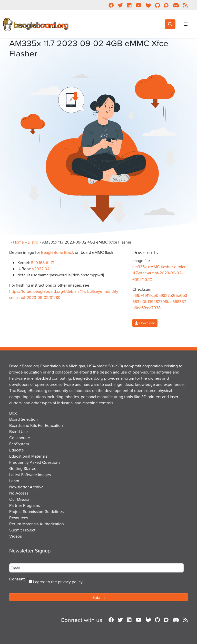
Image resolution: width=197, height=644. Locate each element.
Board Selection (23, 419)
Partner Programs (24, 505)
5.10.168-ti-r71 (43, 263)
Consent (19, 579)
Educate (17, 450)
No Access (19, 493)
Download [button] (145, 323)
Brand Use (18, 431)
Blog (13, 413)
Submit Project (22, 530)
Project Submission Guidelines (36, 511)
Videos (16, 536)
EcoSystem (19, 444)
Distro (33, 242)
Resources (19, 518)
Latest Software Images (30, 475)
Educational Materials (28, 456)
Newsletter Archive (26, 487)
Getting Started (23, 468)
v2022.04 (41, 269)
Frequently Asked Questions (35, 462)
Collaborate (20, 438)
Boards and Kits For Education (36, 425)
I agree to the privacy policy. (58, 582)
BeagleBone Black (57, 252)
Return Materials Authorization (37, 524)
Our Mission (20, 499)
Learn (14, 481)
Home (18, 242)
